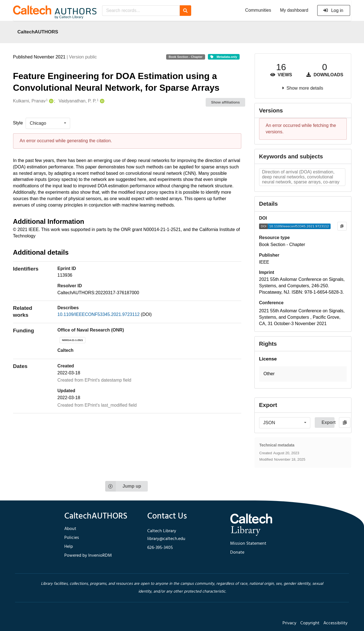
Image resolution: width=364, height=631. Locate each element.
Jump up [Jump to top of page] (123, 486)
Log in (333, 10)
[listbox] (48, 123)
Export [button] (328, 422)
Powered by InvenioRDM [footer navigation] (88, 556)
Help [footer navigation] (69, 547)
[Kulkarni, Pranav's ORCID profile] (51, 101)
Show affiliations (226, 102)
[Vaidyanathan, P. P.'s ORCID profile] (101, 101)
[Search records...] (141, 11)
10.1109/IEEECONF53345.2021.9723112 (99, 314)
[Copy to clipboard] (342, 226)
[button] (303, 374)
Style (18, 123)
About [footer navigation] (70, 529)
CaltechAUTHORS (38, 32)
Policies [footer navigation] (72, 538)
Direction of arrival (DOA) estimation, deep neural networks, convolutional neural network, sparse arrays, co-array (301, 177)
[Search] (185, 11)
